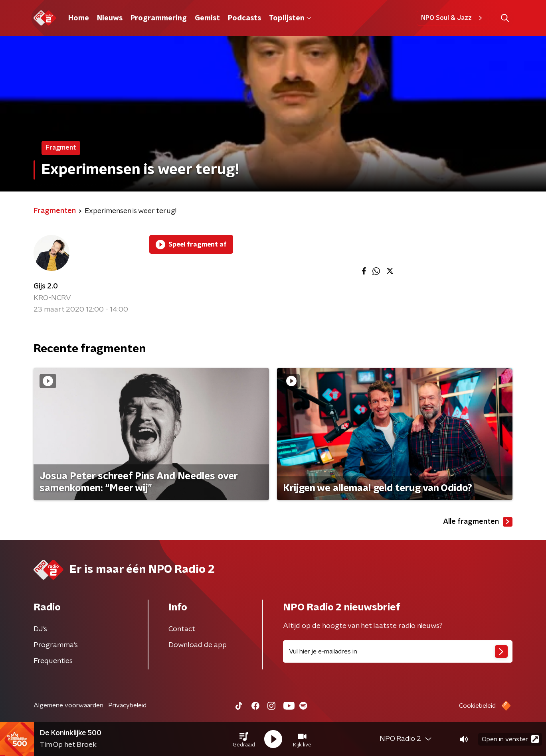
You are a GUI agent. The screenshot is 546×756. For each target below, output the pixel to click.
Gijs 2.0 (46, 286)
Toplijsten (290, 18)
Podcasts (244, 18)
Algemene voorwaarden (68, 705)
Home (79, 18)
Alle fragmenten (478, 522)
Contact (182, 629)
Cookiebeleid (477, 706)
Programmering (159, 18)
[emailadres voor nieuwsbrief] (398, 651)
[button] (244, 739)
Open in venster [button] (510, 739)
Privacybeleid (127, 705)
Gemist (207, 18)
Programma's (56, 645)
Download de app (198, 645)
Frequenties (53, 661)
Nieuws (110, 18)
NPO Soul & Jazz (453, 18)
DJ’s (40, 629)
